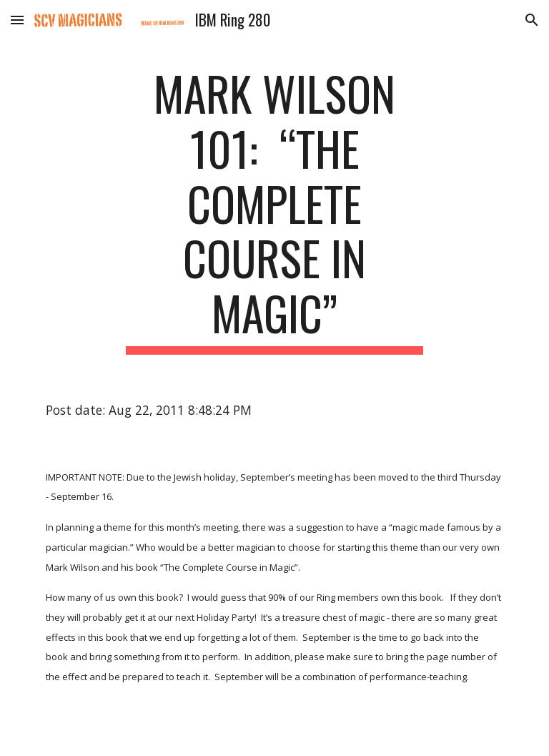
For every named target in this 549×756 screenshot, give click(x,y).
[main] (274, 210)
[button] (17, 20)
